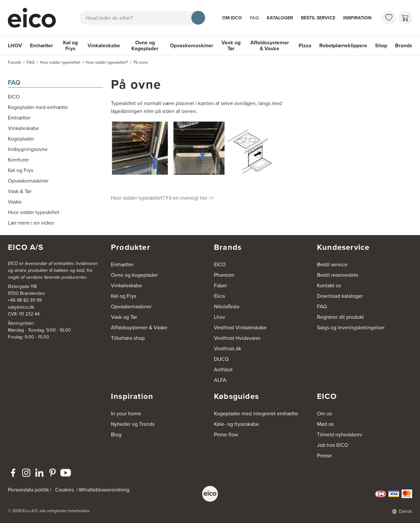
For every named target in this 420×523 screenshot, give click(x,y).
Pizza (305, 45)
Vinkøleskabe (104, 45)
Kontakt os (329, 285)
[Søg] (198, 18)
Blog (116, 435)
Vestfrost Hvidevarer (237, 338)
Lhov (220, 317)
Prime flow (226, 435)
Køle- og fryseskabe (236, 424)
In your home (126, 414)
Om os (324, 414)
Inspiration (357, 18)
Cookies (64, 490)
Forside (15, 62)
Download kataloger (340, 296)
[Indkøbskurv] (405, 18)
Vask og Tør (231, 45)
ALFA (220, 380)
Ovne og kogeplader (134, 275)
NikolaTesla (227, 306)
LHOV (15, 45)
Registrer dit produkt (340, 317)
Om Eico (232, 18)
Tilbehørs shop (128, 338)
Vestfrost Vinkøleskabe (240, 327)
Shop (381, 45)
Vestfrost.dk (228, 349)
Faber (220, 285)
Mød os (325, 424)
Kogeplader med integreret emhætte (256, 414)
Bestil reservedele (338, 275)
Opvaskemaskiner (192, 45)
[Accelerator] (35, 18)
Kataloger (280, 18)
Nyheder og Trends (133, 424)
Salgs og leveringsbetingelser (351, 327)
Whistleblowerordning (104, 490)
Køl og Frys (70, 45)
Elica (219, 296)
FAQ (254, 18)
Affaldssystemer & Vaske (270, 45)
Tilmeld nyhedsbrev (340, 435)
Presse (325, 456)
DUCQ (221, 359)
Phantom (224, 275)
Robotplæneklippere (343, 45)
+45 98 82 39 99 (25, 300)
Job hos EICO (333, 445)
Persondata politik (28, 490)
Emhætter (42, 45)
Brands (404, 45)
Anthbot (223, 370)
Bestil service (318, 18)
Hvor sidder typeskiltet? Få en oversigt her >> (162, 198)
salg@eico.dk (21, 307)
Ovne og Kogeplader (145, 45)
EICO (220, 264)
